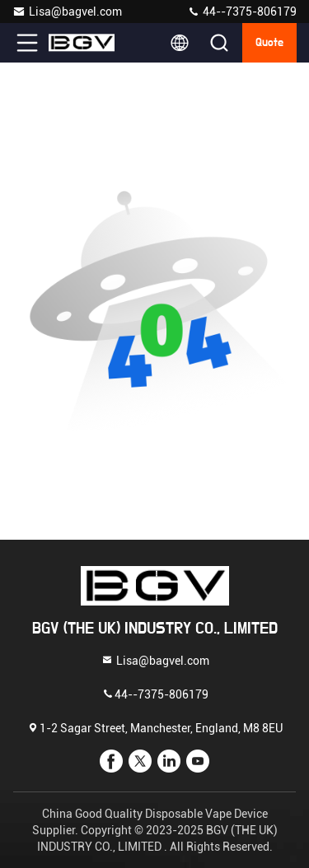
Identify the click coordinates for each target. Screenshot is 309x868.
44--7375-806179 (242, 12)
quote (269, 43)
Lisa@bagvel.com (67, 12)
